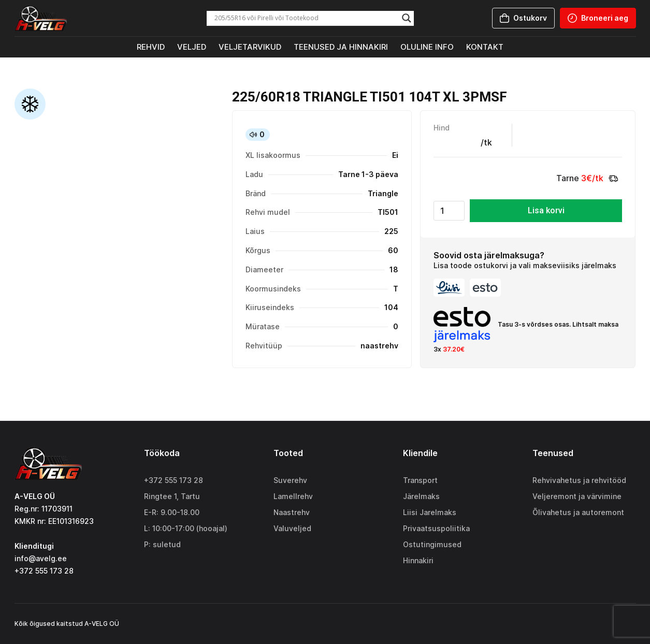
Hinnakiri (418, 560)
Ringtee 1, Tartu (172, 496)
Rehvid (151, 47)
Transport (420, 480)
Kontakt (485, 47)
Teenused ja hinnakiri (341, 47)
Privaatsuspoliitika (436, 528)
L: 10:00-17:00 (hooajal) (186, 528)
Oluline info (427, 47)
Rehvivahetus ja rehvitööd (579, 480)
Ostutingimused (432, 544)
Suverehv (290, 480)
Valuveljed (292, 528)
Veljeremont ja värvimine (577, 496)
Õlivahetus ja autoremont (578, 512)
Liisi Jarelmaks (430, 512)
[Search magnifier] (407, 18)
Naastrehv (292, 512)
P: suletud (162, 544)
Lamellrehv (293, 496)
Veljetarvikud (250, 47)
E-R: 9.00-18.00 (172, 512)
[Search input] (306, 18)
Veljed (192, 47)
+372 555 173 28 (174, 480)
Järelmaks (421, 496)
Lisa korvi (546, 210)
